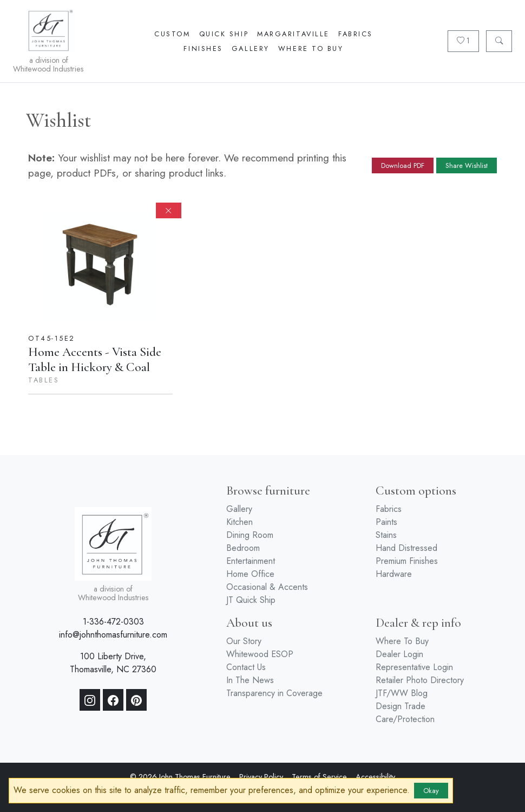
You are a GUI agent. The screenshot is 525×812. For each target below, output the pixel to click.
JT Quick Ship (251, 600)
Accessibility (375, 777)
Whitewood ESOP (260, 654)
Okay (431, 791)
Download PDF (403, 165)
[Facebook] (113, 700)
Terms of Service (319, 777)
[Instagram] (90, 700)
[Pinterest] (136, 700)
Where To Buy (311, 48)
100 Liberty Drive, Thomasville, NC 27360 (113, 663)
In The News (250, 680)
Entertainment (251, 561)
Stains (386, 535)
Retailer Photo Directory (420, 680)
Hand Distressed (406, 548)
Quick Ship (224, 34)
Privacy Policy (261, 777)
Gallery (251, 48)
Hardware (394, 574)
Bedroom (243, 548)
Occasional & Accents (267, 587)
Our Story (244, 641)
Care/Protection (405, 719)
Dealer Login (399, 654)
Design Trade (401, 706)
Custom (172, 34)
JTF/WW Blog (402, 693)
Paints (386, 522)
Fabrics (356, 34)
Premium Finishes (407, 561)
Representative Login (414, 667)
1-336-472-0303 (113, 622)
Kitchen (239, 522)
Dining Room (250, 535)
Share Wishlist (467, 165)
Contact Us (246, 667)
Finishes (203, 48)
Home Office (250, 574)
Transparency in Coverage (274, 693)
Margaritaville (293, 34)
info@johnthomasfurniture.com (113, 635)
